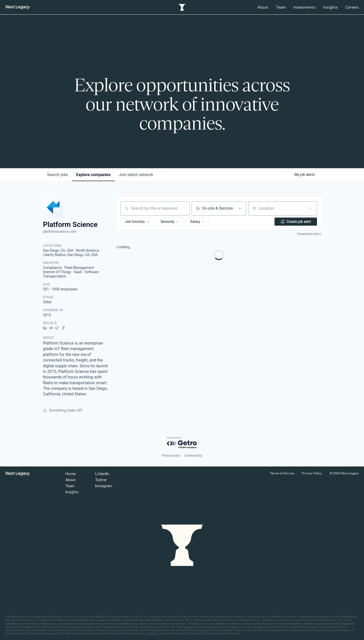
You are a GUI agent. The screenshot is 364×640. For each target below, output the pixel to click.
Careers (352, 7)
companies (93, 175)
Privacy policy (171, 456)
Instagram (104, 486)
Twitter (101, 480)
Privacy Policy (312, 473)
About (263, 7)
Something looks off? (63, 410)
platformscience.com (60, 231)
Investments (305, 7)
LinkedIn (102, 474)
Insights (331, 7)
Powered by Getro (309, 234)
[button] (137, 222)
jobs (58, 175)
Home (70, 474)
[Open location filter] (310, 208)
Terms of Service (282, 473)
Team (281, 7)
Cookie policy (193, 456)
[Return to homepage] (18, 7)
